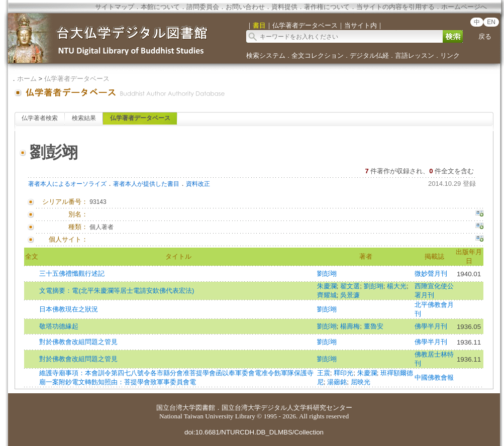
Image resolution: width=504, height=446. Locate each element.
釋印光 (343, 373)
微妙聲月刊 (431, 273)
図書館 (205, 408)
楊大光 (397, 286)
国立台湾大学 (176, 408)
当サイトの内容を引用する (395, 7)
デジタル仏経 (369, 55)
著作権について (327, 7)
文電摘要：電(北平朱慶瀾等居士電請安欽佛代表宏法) (117, 291)
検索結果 (84, 118)
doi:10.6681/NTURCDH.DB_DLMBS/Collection (254, 432)
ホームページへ (464, 7)
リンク (450, 55)
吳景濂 (350, 295)
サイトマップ (115, 7)
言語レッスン (415, 55)
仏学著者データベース (77, 79)
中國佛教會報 (434, 377)
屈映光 (361, 382)
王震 (324, 373)
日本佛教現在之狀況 (69, 309)
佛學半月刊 (431, 326)
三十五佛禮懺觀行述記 (72, 273)
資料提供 (284, 7)
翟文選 (350, 286)
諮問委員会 (203, 7)
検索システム (266, 55)
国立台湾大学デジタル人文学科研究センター (287, 408)
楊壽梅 (350, 326)
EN (491, 22)
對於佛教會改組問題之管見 (78, 342)
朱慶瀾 (327, 286)
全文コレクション (318, 55)
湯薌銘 (337, 382)
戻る (485, 36)
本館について (160, 7)
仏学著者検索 (40, 118)
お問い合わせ (245, 7)
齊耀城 (327, 295)
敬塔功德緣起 (59, 326)
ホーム (27, 79)
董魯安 (374, 326)
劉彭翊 (327, 273)
